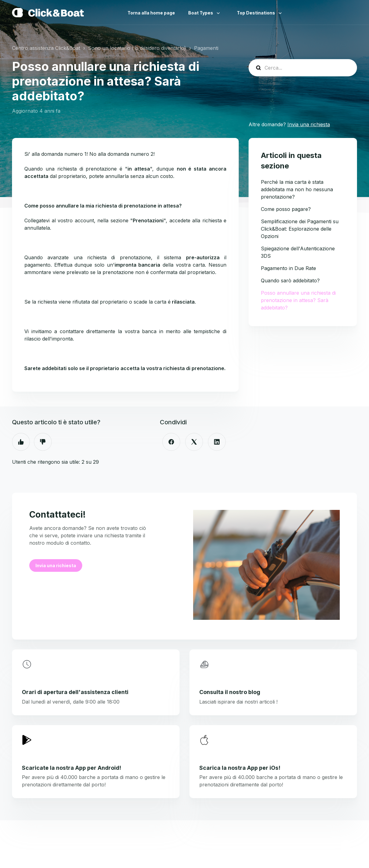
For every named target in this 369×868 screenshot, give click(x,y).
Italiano (352, 13)
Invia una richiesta (309, 124)
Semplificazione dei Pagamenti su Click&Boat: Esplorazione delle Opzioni (300, 229)
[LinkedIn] (217, 442)
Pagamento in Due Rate (288, 268)
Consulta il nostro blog (230, 692)
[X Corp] (194, 442)
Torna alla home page (151, 13)
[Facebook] (171, 442)
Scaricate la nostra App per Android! (71, 768)
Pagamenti (206, 48)
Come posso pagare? (286, 209)
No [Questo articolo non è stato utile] (43, 442)
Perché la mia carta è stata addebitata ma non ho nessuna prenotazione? (297, 189)
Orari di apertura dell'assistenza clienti (75, 692)
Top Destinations (256, 13)
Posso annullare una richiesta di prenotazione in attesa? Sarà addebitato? (298, 300)
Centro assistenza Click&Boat (46, 48)
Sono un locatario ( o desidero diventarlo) (137, 48)
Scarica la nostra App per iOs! (240, 768)
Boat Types (201, 13)
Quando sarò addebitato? (290, 281)
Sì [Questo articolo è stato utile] (21, 442)
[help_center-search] (303, 68)
